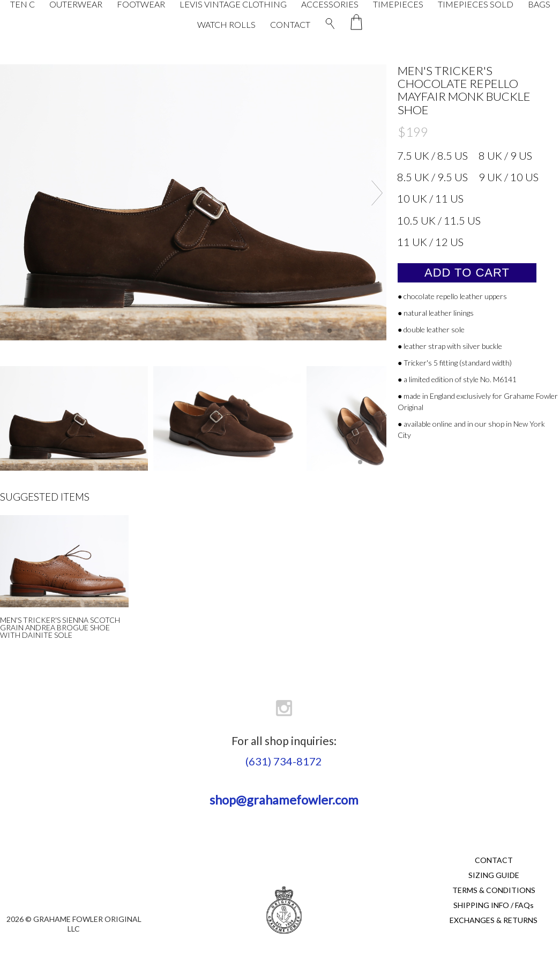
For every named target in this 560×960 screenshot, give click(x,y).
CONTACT (290, 24)
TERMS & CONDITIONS (494, 890)
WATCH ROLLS (226, 24)
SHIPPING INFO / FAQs (494, 905)
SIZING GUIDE (494, 875)
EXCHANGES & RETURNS (494, 920)
